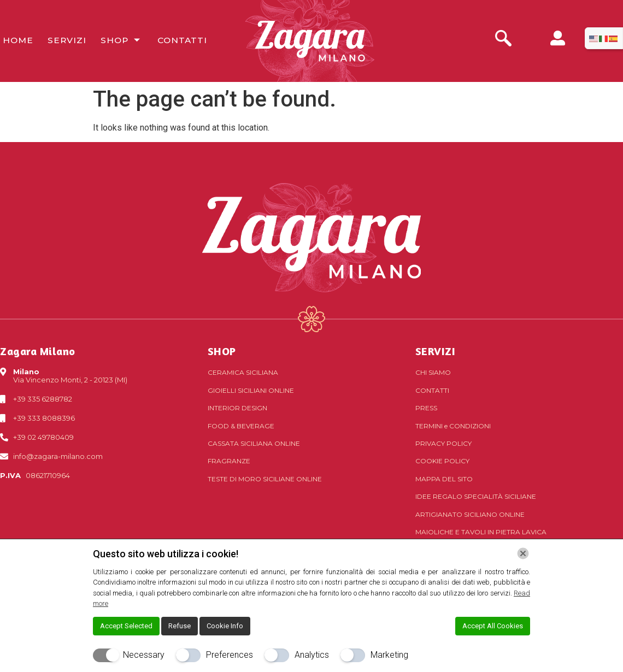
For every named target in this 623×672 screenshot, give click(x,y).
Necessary (144, 655)
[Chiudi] (523, 553)
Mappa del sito (444, 479)
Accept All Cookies (493, 626)
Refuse (180, 626)
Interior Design (237, 408)
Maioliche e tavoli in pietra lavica (481, 532)
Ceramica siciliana (243, 372)
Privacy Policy (443, 443)
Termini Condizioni (453, 426)
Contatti (176, 41)
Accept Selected (126, 626)
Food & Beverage (241, 426)
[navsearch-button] (503, 40)
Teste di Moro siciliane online (265, 479)
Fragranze (229, 461)
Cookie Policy (442, 461)
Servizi (63, 41)
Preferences (230, 655)
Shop (116, 41)
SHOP (222, 351)
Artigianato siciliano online (470, 514)
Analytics (312, 655)
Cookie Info (225, 626)
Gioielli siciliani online (251, 390)
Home (15, 41)
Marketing (389, 655)
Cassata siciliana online (254, 443)
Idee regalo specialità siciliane (476, 496)
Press (426, 408)
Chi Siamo (433, 372)
